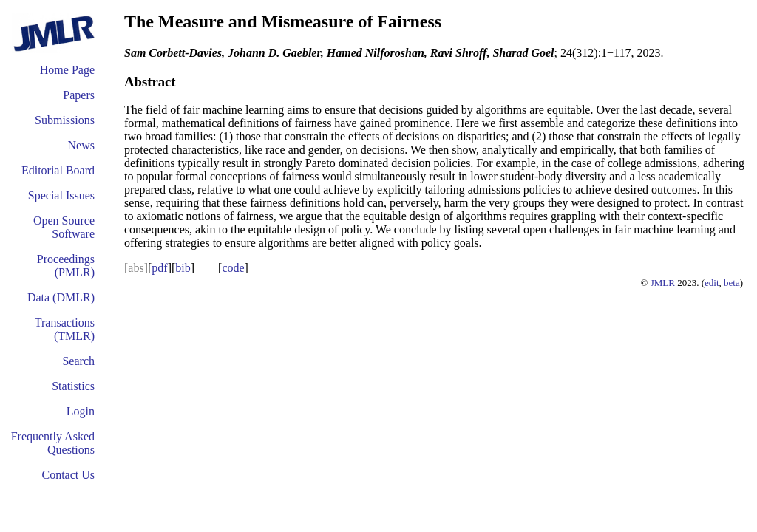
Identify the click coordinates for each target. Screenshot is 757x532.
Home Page (67, 70)
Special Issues (61, 195)
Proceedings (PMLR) (66, 266)
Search (78, 361)
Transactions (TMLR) (65, 329)
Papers (79, 95)
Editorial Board (58, 170)
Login (81, 411)
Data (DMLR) (61, 297)
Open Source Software (64, 227)
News (81, 145)
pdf (159, 268)
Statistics (73, 386)
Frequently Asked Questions (53, 443)
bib (183, 268)
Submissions (65, 120)
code (233, 268)
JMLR (663, 283)
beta (732, 283)
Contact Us (68, 475)
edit (712, 283)
